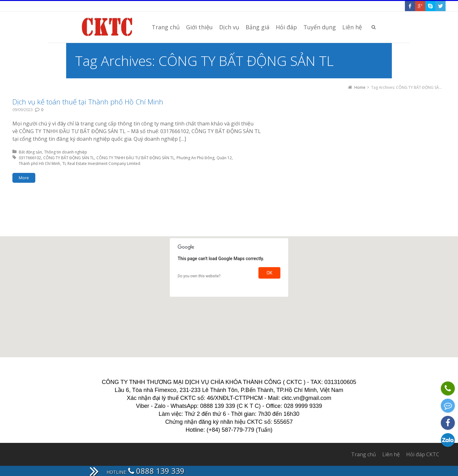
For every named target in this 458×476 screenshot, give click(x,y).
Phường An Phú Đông (195, 158)
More (24, 178)
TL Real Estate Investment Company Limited (101, 163)
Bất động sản (30, 152)
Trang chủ (364, 454)
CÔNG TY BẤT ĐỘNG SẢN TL (69, 158)
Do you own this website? (199, 276)
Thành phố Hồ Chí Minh (39, 163)
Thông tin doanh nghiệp (66, 152)
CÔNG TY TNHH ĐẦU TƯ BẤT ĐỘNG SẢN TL (135, 158)
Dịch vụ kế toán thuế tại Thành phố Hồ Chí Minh (88, 102)
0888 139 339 (156, 471)
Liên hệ (391, 454)
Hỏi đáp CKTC (423, 454)
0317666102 (30, 158)
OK (269, 273)
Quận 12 (224, 158)
